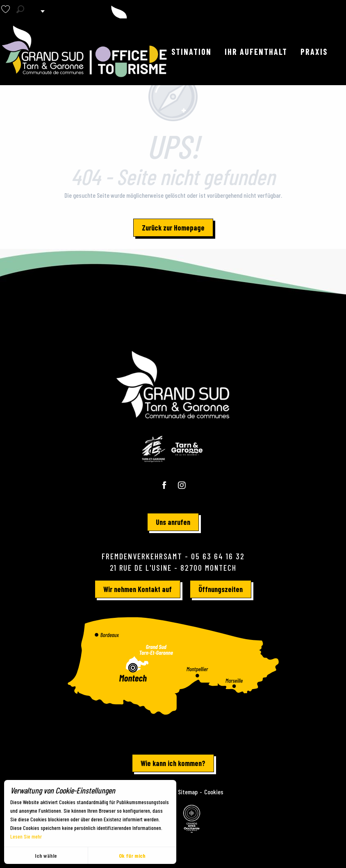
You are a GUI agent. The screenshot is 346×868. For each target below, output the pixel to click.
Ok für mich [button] (132, 856)
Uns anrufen (173, 522)
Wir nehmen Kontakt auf (138, 589)
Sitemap (188, 792)
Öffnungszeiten (221, 589)
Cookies (214, 792)
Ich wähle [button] (46, 856)
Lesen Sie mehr (26, 836)
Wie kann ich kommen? (173, 763)
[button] (20, 9)
